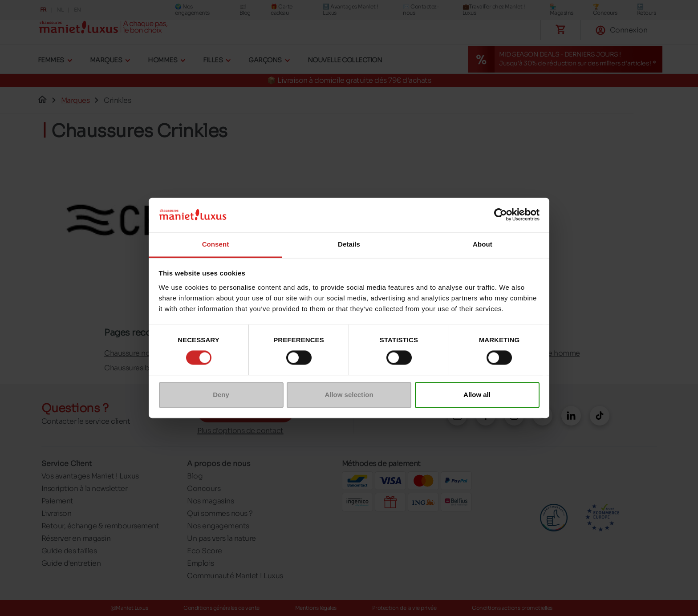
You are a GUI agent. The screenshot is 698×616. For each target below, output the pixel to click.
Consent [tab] (216, 244)
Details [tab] (349, 244)
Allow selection (349, 395)
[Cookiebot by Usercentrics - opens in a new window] (501, 215)
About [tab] (483, 244)
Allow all (477, 395)
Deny (221, 395)
